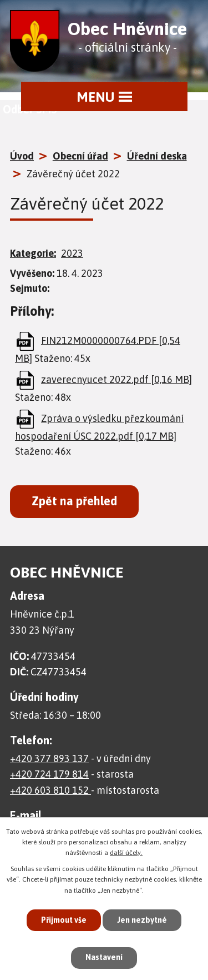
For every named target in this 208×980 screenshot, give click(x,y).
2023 (72, 253)
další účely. (126, 853)
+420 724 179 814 (49, 774)
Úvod (22, 156)
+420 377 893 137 (49, 758)
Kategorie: (33, 253)
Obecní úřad (80, 156)
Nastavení (104, 957)
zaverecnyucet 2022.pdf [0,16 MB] (116, 379)
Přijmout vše (64, 920)
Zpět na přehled (74, 501)
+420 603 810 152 (50, 790)
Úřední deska (157, 156)
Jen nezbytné (142, 920)
